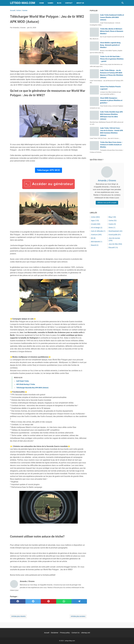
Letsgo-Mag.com (23, 3)
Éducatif (113, 248)
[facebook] (18, 601)
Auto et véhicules (98, 231)
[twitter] (33, 601)
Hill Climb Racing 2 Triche (26, 384)
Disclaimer (55, 633)
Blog (59, 3)
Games (50, 3)
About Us (80, 3)
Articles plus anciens (78, 616)
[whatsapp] (64, 601)
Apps (95, 221)
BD (93, 238)
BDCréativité (97, 242)
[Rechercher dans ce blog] (123, 3)
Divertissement (115, 231)
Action (95, 217)
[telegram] (79, 601)
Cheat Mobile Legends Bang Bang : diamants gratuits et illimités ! (110, 45)
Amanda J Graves (107, 180)
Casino (112, 224)
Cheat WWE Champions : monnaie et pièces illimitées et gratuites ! (111, 100)
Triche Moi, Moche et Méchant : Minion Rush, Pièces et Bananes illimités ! (112, 31)
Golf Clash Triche (23, 381)
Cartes (113, 221)
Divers (112, 228)
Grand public (115, 235)
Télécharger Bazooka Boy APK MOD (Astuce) (32, 388)
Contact (69, 3)
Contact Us (75, 633)
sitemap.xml (86, 633)
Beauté (95, 245)
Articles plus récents (18, 616)
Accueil (47, 633)
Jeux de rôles (115, 244)
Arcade (96, 224)
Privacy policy (65, 633)
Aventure (96, 235)
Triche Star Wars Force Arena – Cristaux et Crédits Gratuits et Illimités (111, 145)
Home (42, 3)
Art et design (97, 228)
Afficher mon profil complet (107, 203)
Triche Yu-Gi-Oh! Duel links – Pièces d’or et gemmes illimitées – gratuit (112, 59)
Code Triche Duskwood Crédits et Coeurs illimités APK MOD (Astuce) (112, 17)
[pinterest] (48, 601)
